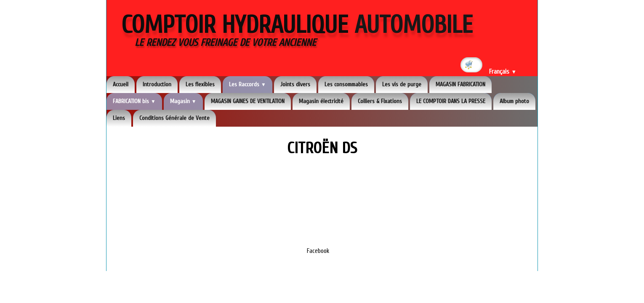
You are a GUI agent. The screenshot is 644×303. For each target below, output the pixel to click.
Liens (119, 118)
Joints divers (295, 84)
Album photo (514, 101)
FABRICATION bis (134, 101)
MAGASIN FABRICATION (460, 84)
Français (503, 72)
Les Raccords (247, 84)
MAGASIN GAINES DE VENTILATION (248, 101)
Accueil (121, 84)
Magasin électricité (321, 101)
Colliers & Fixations (380, 101)
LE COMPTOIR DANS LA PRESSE (451, 101)
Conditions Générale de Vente (174, 118)
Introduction (157, 84)
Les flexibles (200, 84)
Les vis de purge (402, 84)
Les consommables (346, 84)
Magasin (183, 101)
